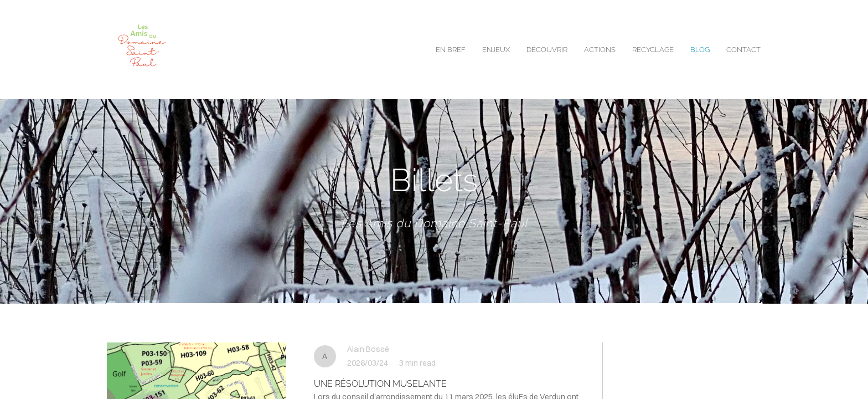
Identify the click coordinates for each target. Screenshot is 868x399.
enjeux (496, 50)
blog (700, 50)
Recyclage (653, 50)
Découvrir (547, 50)
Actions (600, 50)
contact (743, 50)
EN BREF (451, 50)
